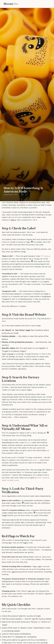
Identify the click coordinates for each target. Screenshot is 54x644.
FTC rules (44, 256)
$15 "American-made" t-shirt (14, 559)
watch (35, 460)
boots (29, 442)
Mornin (11, 4)
